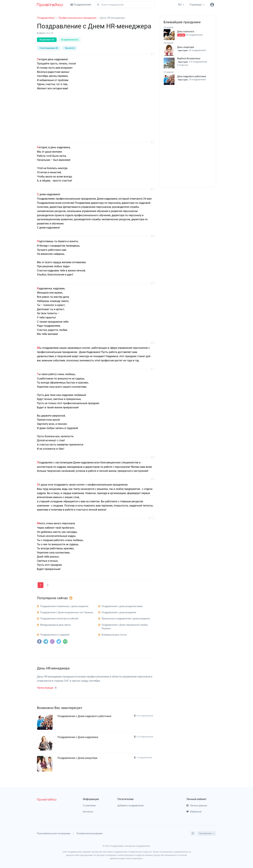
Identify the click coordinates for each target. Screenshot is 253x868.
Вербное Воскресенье (189, 58)
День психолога (186, 31)
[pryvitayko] (47, 799)
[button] (47, 687)
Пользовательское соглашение (54, 833)
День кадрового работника (192, 76)
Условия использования (89, 833)
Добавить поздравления (131, 806)
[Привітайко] (50, 5)
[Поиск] (125, 5)
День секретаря (186, 47)
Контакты (88, 812)
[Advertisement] (96, 120)
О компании (89, 806)
